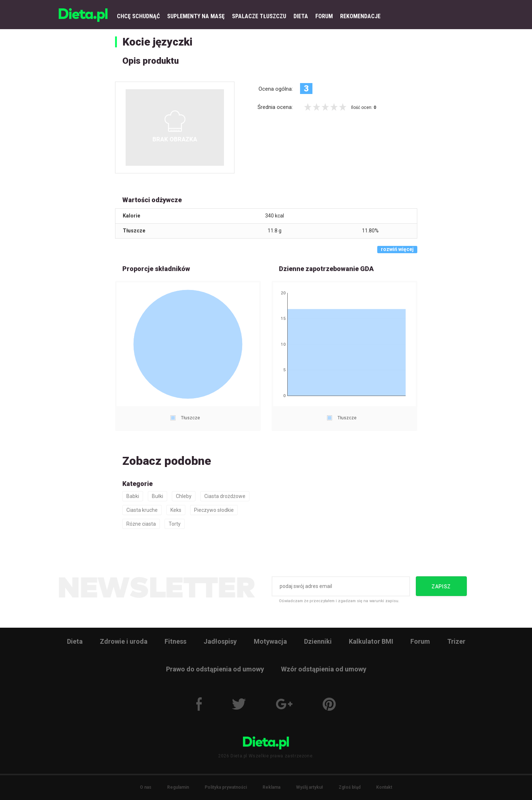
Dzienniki (318, 641)
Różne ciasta (141, 524)
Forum (420, 641)
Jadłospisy (220, 641)
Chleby (184, 496)
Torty (175, 524)
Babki (133, 496)
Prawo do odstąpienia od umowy (215, 669)
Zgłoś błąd (350, 787)
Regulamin (178, 787)
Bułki (157, 496)
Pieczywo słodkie (214, 510)
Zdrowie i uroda (124, 641)
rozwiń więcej (397, 249)
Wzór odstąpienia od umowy (324, 669)
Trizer (456, 641)
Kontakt (384, 787)
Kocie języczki (157, 42)
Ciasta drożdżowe (225, 496)
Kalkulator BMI (371, 641)
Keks (176, 510)
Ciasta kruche (142, 510)
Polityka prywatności (226, 787)
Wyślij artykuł (310, 787)
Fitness (176, 641)
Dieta (75, 641)
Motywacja (270, 641)
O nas (146, 787)
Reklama (271, 787)
